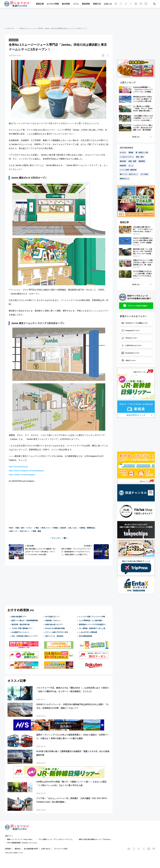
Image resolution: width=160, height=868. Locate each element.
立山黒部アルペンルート (20, 632)
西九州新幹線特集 (85, 636)
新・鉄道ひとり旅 (142, 153)
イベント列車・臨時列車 (128, 170)
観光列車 (123, 161)
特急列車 (123, 166)
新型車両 (142, 161)
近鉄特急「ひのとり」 (53, 620)
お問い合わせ (46, 849)
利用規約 (8, 849)
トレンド (14, 40)
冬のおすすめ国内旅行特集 (55, 628)
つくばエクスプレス (127, 157)
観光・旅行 (140, 157)
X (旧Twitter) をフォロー (132, 346)
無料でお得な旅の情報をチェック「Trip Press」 (95, 839)
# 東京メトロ (45, 528)
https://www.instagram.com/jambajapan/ (26, 470)
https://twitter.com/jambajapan (22, 474)
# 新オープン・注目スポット (19, 531)
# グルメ (29, 528)
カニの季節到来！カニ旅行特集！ (91, 620)
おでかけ (123, 153)
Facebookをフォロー (131, 353)
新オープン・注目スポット (129, 174)
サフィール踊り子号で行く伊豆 (57, 632)
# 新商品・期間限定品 (87, 528)
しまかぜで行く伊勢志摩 (88, 632)
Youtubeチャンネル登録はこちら (135, 323)
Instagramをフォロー (131, 331)
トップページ (9, 28)
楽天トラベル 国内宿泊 (54, 636)
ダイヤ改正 (144, 174)
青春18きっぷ (124, 179)
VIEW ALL (136, 137)
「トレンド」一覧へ (59, 538)
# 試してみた (72, 528)
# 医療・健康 (36, 531)
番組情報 (86, 4)
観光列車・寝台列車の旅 (20, 624)
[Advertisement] (80, 17)
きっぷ (131, 166)
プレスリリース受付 (61, 849)
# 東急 (36, 528)
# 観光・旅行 (20, 528)
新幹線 (131, 153)
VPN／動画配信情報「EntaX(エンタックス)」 (23, 843)
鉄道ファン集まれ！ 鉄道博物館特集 (25, 620)
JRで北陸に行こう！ (53, 616)
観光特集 (66, 4)
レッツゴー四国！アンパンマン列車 (92, 616)
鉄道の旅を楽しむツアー (54, 624)
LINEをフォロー (129, 360)
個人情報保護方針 (30, 849)
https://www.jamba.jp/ (18, 466)
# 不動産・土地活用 (59, 528)
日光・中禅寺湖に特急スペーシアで (24, 636)
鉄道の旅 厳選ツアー (19, 616)
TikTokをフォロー (129, 338)
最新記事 (40, 4)
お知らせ (108, 4)
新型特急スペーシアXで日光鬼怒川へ (93, 624)
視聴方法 (97, 4)
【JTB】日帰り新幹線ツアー (22, 628)
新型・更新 (132, 161)
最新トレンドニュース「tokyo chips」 (20, 839)
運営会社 (18, 849)
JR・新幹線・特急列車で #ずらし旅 (92, 628)
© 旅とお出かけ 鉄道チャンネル (14, 853)
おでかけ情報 (53, 4)
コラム (76, 4)
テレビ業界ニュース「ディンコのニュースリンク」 (56, 839)
